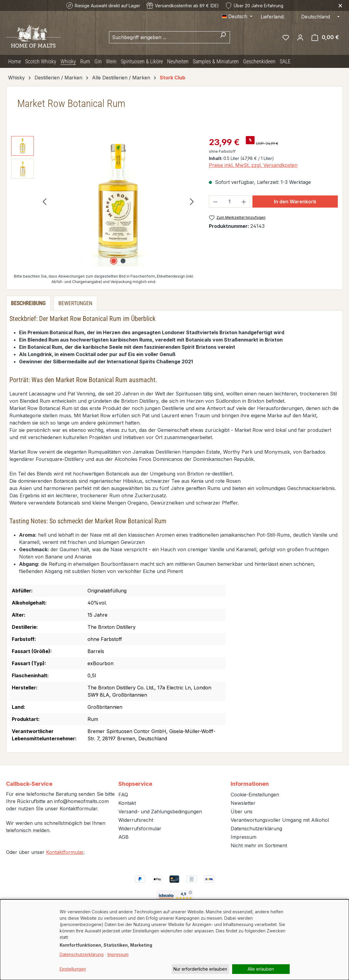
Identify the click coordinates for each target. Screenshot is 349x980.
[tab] (28, 303)
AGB (123, 837)
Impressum (244, 837)
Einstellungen (73, 969)
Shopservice (135, 784)
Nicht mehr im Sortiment (259, 845)
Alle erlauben (261, 969)
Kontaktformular (65, 852)
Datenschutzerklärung (256, 828)
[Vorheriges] (44, 201)
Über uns (242, 812)
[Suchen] (223, 37)
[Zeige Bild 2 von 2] (123, 261)
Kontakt (127, 803)
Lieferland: (273, 17)
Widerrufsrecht (136, 820)
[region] (104, 201)
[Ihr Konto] (300, 37)
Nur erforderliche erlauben (200, 969)
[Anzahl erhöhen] (244, 202)
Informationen (250, 784)
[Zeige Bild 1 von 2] (114, 261)
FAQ (123, 795)
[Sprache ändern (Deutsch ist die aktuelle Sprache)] (237, 16)
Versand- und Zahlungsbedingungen (160, 812)
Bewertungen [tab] (75, 303)
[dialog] (174, 940)
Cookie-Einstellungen (255, 795)
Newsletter (243, 803)
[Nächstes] (192, 201)
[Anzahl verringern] (215, 202)
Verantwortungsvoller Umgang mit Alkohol (280, 820)
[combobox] (163, 37)
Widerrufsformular (140, 828)
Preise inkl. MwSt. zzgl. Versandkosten (253, 165)
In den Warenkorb (295, 202)
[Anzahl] (229, 202)
